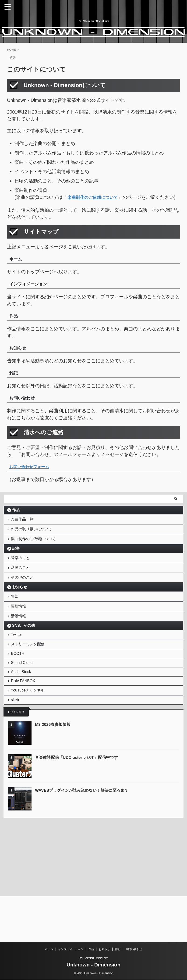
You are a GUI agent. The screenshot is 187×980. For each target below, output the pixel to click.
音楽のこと (21, 573)
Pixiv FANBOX (24, 722)
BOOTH (19, 687)
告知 (16, 618)
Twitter (18, 664)
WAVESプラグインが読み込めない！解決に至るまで (85, 837)
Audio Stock (22, 710)
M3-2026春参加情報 (54, 771)
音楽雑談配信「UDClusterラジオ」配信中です (79, 804)
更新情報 (20, 631)
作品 (16, 517)
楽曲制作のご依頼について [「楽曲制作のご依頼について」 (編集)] (95, 197)
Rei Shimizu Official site (94, 958)
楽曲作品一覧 (23, 527)
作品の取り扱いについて (33, 540)
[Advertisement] (39, 896)
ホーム (49, 949)
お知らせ (20, 608)
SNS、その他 (23, 654)
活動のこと (21, 585)
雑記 (118, 949)
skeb (16, 745)
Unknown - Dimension (93, 965)
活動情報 (20, 643)
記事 (16, 562)
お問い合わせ (134, 949)
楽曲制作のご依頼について (35, 552)
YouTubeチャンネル (29, 733)
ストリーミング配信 (29, 675)
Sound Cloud (23, 699)
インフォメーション (71, 949)
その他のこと (23, 597)
